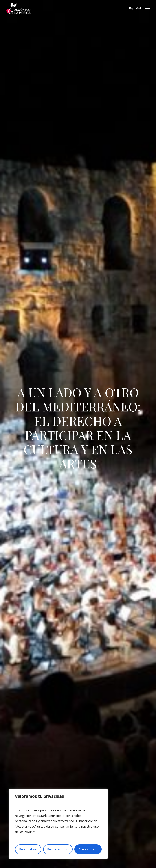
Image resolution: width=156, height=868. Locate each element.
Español (135, 8)
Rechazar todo (58, 849)
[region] (58, 824)
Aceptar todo (88, 849)
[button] (147, 8)
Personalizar (28, 849)
